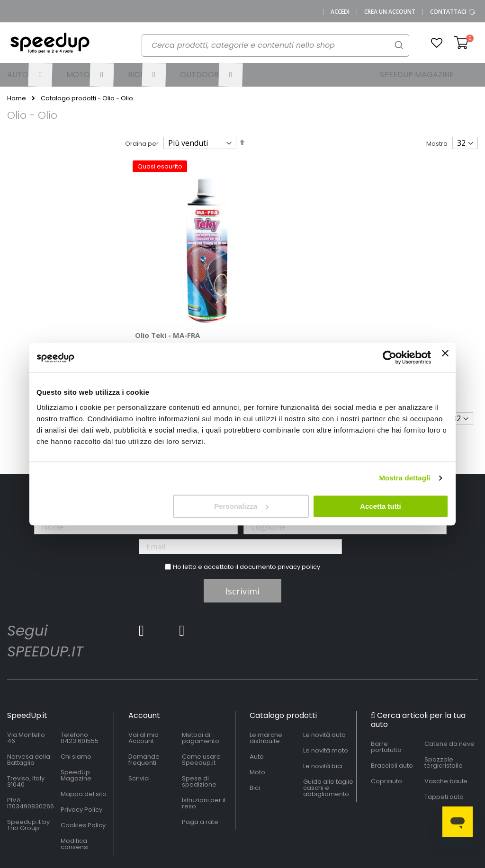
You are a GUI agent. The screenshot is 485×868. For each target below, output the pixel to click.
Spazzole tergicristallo (444, 719)
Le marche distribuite (266, 694)
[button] (437, 43)
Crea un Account (390, 12)
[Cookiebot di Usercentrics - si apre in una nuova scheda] (390, 357)
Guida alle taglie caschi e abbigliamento (328, 744)
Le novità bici (323, 722)
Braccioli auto (392, 722)
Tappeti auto (444, 753)
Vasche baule (446, 738)
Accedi (340, 12)
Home (17, 98)
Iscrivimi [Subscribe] (242, 548)
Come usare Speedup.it (201, 716)
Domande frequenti (144, 716)
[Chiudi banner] (445, 357)
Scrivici (139, 735)
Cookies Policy (83, 782)
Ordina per (142, 144)
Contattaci (453, 12)
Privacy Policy (81, 766)
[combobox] (275, 45)
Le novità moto (326, 707)
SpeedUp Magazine (76, 732)
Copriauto (386, 738)
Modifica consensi (75, 800)
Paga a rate (200, 778)
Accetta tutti (381, 506)
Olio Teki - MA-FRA (167, 292)
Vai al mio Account (144, 694)
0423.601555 (80, 697)
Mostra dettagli (404, 478)
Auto (257, 713)
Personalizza (241, 506)
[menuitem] (30, 75)
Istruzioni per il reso (204, 760)
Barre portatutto (386, 703)
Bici (255, 744)
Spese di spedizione (199, 738)
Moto (257, 729)
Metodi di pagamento (201, 694)
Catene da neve (449, 700)
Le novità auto (324, 691)
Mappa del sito (84, 750)
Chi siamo (76, 713)
